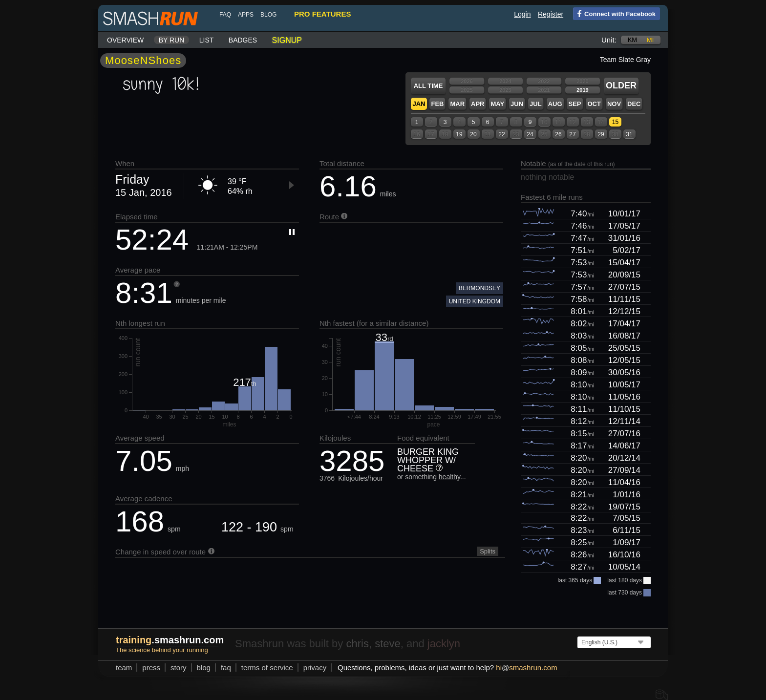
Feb (437, 104)
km (633, 40)
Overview (125, 40)
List (207, 40)
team (124, 668)
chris (357, 644)
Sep (574, 104)
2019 (582, 90)
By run (172, 40)
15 (615, 122)
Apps (246, 15)
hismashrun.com (526, 668)
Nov (614, 104)
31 (629, 134)
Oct (594, 104)
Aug (555, 104)
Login (522, 14)
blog (268, 15)
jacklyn (444, 644)
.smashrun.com (170, 640)
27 (572, 134)
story (179, 668)
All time (428, 86)
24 (530, 134)
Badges (243, 40)
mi (650, 40)
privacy (315, 668)
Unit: (609, 40)
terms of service (267, 668)
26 (558, 134)
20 (473, 134)
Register (551, 14)
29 (601, 134)
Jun (517, 104)
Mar (457, 104)
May (497, 104)
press (151, 668)
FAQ (225, 15)
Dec (634, 104)
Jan (419, 104)
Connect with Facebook (614, 13)
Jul (536, 104)
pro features (322, 14)
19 (459, 134)
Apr (478, 104)
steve (388, 644)
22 (501, 134)
